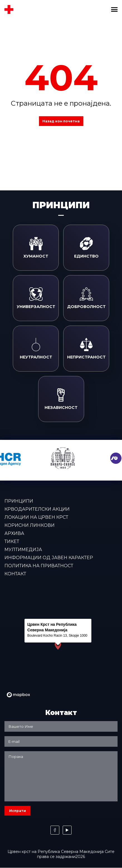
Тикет (12, 541)
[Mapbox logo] (18, 695)
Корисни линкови (30, 525)
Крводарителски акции (37, 509)
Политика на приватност (39, 566)
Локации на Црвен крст (36, 517)
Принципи (19, 501)
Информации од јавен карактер (49, 558)
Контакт (15, 574)
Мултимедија (23, 550)
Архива (14, 533)
